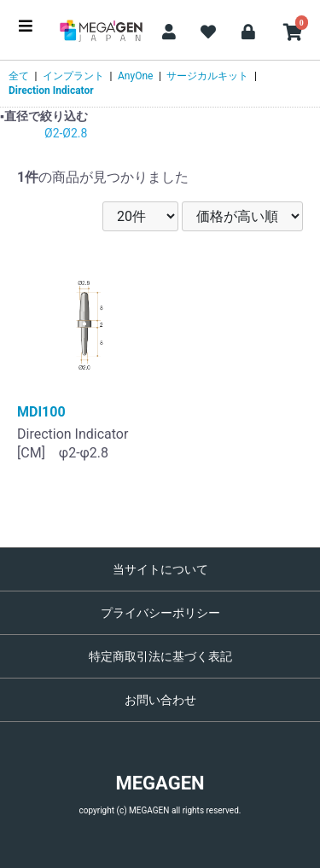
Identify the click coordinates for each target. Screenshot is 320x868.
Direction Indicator (51, 90)
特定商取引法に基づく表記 (160, 656)
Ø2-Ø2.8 (66, 133)
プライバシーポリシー (160, 613)
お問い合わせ (160, 700)
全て (19, 76)
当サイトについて (160, 569)
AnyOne (135, 76)
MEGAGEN (160, 783)
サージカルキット (207, 76)
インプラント (73, 76)
